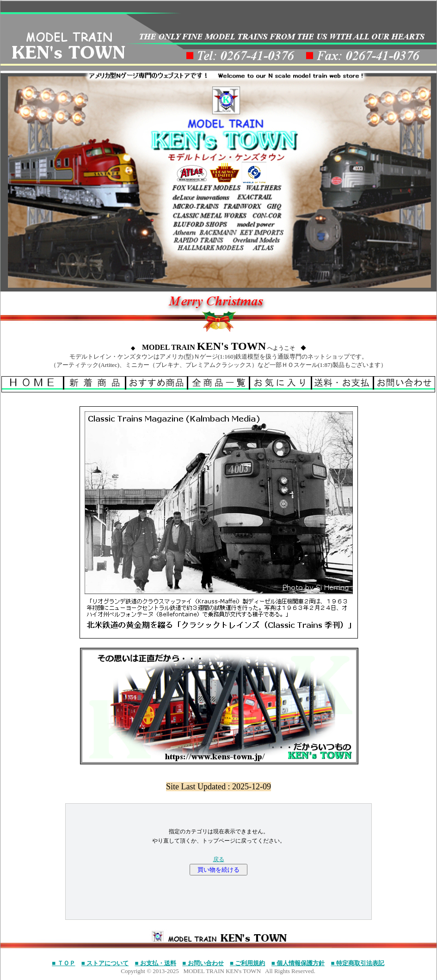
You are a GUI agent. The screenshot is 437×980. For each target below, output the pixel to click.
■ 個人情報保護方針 (298, 963)
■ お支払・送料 (156, 963)
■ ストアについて (105, 963)
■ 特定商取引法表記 (357, 963)
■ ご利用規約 (247, 963)
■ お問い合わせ (203, 963)
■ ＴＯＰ (63, 963)
